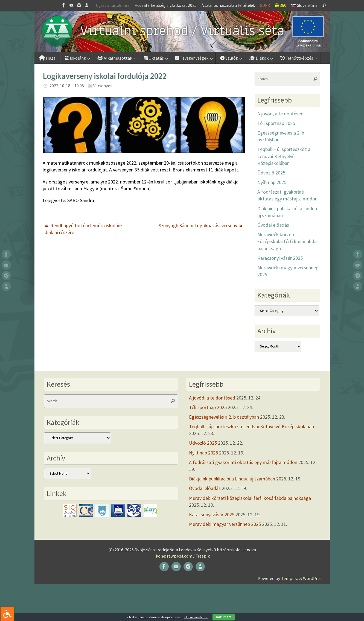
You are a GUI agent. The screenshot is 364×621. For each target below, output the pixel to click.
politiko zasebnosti (196, 617)
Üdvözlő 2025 (271, 173)
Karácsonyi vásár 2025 (280, 258)
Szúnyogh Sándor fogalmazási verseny (201, 225)
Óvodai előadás (273, 225)
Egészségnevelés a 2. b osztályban (224, 417)
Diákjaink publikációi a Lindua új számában (232, 479)
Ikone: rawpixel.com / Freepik (182, 556)
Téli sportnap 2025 (276, 123)
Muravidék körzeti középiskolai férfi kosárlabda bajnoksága (287, 241)
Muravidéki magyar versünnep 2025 (225, 524)
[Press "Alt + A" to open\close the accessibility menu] (7, 614)
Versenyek (103, 86)
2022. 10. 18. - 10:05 (67, 86)
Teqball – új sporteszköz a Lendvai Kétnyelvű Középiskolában (284, 156)
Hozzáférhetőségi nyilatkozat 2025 (166, 5)
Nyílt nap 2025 (272, 182)
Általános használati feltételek (228, 5)
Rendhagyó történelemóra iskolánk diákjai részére (84, 229)
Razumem (224, 617)
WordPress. (314, 578)
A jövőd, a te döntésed (280, 114)
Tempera (290, 578)
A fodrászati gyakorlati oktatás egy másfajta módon (243, 462)
